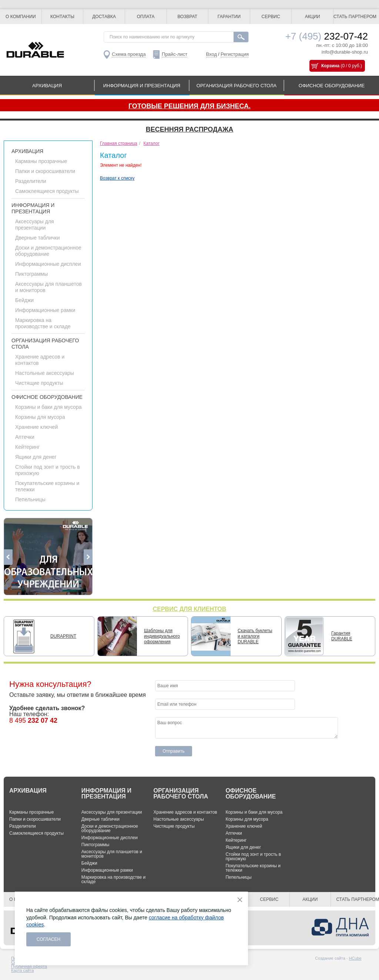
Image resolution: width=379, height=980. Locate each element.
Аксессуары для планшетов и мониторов (112, 854)
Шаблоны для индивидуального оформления (162, 636)
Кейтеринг (27, 447)
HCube (355, 958)
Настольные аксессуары (45, 373)
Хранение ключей (36, 427)
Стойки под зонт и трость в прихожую (253, 857)
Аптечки (25, 437)
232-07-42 (327, 36)
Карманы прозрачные (41, 161)
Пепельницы (30, 499)
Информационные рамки (45, 310)
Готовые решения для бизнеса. (189, 106)
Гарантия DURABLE (342, 636)
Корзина (330, 66)
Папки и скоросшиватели (45, 171)
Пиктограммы (31, 274)
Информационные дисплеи (48, 264)
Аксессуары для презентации (35, 225)
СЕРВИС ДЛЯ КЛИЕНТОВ (190, 609)
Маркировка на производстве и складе (43, 323)
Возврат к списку (117, 178)
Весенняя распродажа (189, 129)
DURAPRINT (63, 636)
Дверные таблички (37, 238)
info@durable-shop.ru (345, 52)
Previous (8, 557)
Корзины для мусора (40, 417)
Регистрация (235, 54)
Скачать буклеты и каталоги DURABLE (255, 636)
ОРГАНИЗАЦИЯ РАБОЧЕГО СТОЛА (237, 86)
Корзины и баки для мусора (48, 407)
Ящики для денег (36, 457)
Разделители (31, 181)
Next (88, 557)
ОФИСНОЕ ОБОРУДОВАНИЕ (332, 86)
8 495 (33, 720)
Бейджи (24, 300)
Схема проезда (129, 54)
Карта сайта (22, 970)
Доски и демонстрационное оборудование (48, 251)
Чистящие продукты (39, 383)
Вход (212, 54)
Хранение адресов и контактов (185, 812)
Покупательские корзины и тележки (253, 868)
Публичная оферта (29, 966)
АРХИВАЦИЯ (47, 86)
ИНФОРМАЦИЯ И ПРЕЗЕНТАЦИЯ (142, 86)
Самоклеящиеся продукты (47, 191)
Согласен (49, 939)
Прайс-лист (175, 54)
